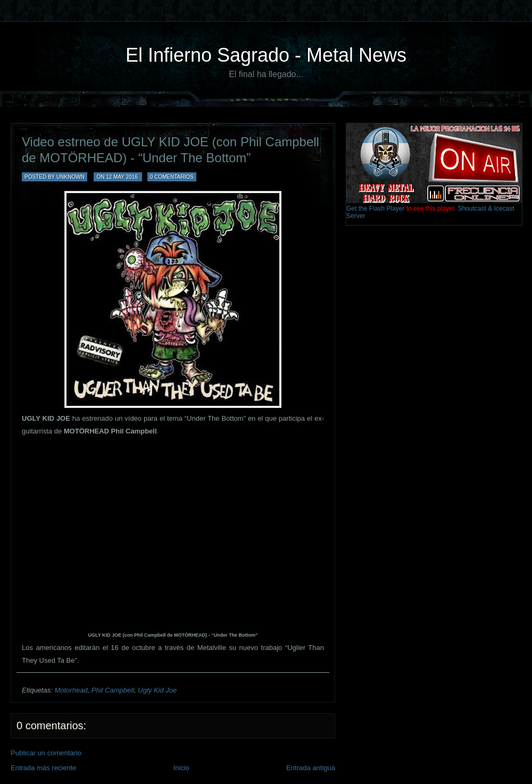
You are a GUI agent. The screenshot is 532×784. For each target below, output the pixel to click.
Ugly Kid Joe (157, 690)
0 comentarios (172, 177)
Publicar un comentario (46, 753)
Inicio (181, 768)
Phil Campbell (113, 690)
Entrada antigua (311, 768)
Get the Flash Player (375, 208)
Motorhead (71, 690)
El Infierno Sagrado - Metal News (266, 55)
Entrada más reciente (44, 768)
